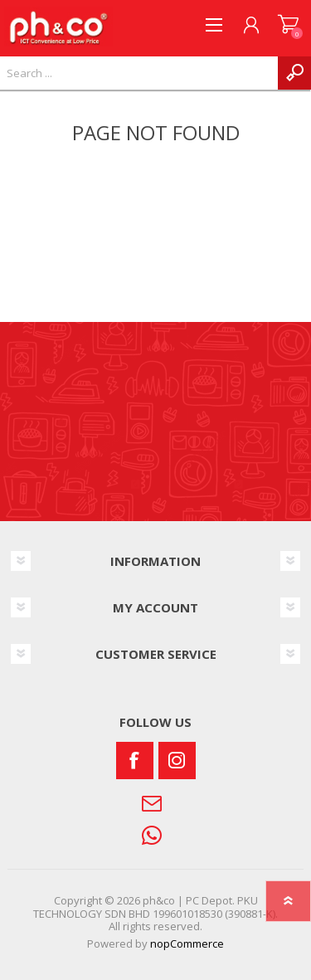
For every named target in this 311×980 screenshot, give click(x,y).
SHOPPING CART (288, 25)
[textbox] (139, 73)
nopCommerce (187, 943)
